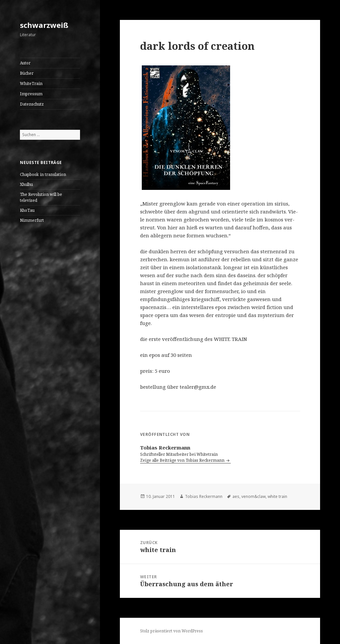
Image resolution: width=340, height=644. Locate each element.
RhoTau (27, 210)
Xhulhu (26, 184)
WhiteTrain (31, 83)
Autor (25, 63)
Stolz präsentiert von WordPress (171, 631)
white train (277, 496)
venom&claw (254, 496)
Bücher (27, 73)
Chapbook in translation (43, 174)
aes (236, 496)
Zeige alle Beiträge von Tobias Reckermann (183, 460)
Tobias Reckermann (204, 496)
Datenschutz (32, 104)
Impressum (31, 94)
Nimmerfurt (32, 220)
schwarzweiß (44, 25)
